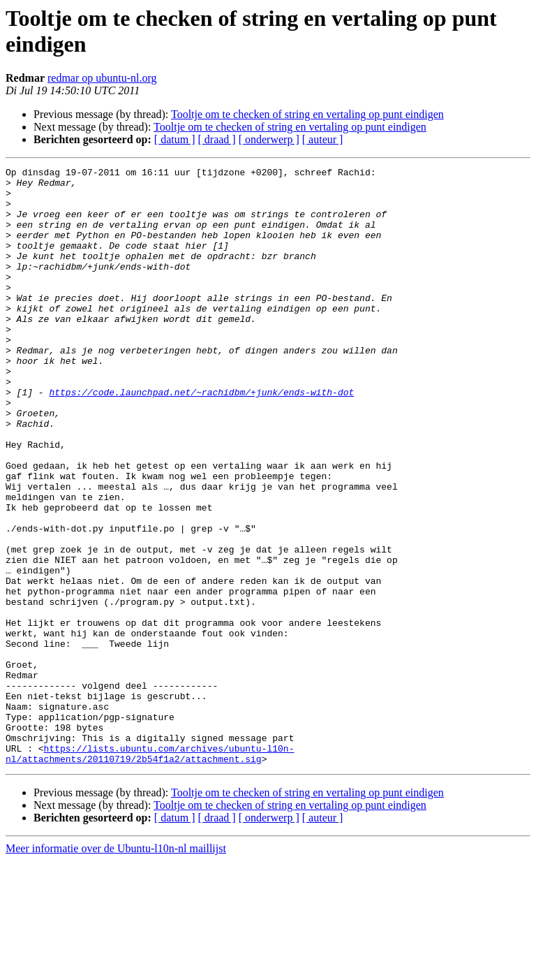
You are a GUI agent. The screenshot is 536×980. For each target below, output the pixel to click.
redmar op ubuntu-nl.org (102, 78)
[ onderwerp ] (269, 139)
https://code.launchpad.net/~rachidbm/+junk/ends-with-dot (201, 438)
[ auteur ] (323, 139)
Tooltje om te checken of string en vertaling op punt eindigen (307, 114)
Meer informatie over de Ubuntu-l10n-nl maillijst (116, 968)
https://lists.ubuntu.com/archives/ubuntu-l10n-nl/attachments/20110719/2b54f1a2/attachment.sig (150, 872)
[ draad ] (217, 139)
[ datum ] (175, 139)
